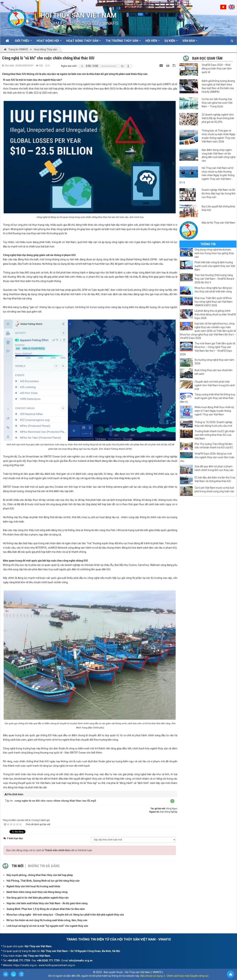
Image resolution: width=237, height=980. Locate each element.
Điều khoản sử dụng (151, 976)
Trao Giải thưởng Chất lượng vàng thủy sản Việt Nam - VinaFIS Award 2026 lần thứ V (214, 279)
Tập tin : (51, 801)
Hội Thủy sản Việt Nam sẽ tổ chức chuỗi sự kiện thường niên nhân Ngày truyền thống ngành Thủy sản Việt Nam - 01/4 (207, 175)
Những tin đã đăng (44, 866)
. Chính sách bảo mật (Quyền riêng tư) (187, 976)
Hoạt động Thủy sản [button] (84, 42)
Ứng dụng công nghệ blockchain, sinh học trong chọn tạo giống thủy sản (214, 253)
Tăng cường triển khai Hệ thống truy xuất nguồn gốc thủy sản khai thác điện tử (208, 398)
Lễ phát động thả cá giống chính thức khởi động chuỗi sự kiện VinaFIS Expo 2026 (215, 314)
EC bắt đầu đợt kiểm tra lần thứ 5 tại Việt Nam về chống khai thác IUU (215, 479)
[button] (172, 801)
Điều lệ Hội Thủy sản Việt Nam (218, 223)
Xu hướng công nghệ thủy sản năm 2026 (214, 362)
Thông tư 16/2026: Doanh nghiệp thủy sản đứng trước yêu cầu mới (213, 424)
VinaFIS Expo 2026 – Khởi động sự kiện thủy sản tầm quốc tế (217, 69)
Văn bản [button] (190, 42)
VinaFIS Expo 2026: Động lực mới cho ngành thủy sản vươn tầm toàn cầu (207, 457)
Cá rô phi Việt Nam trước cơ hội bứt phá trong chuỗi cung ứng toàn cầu (214, 490)
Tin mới (18, 866)
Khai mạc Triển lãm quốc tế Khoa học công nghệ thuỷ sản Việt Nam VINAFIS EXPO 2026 (214, 302)
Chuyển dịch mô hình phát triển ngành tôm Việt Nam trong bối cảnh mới (215, 385)
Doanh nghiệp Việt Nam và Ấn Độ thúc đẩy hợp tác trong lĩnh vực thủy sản (219, 193)
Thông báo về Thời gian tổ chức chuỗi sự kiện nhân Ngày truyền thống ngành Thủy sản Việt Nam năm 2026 (219, 136)
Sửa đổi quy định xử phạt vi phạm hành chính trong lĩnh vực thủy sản (214, 468)
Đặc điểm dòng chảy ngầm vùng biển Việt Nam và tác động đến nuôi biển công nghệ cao (219, 155)
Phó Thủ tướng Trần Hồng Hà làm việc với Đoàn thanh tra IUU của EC (214, 446)
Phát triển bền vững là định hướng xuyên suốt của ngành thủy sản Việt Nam (215, 266)
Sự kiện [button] (171, 42)
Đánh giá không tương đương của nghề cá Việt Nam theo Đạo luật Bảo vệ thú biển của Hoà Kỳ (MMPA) (218, 86)
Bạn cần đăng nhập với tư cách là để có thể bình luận (49, 850)
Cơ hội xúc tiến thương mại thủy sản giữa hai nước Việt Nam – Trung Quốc (217, 103)
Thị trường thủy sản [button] (123, 42)
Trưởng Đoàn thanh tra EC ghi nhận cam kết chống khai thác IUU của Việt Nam (215, 435)
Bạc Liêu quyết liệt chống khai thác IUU (218, 208)
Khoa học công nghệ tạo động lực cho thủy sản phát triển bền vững (213, 290)
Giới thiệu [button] (23, 42)
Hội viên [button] (153, 42)
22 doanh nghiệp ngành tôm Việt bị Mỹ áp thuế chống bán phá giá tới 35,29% (218, 118)
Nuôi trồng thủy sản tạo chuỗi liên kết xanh (214, 372)
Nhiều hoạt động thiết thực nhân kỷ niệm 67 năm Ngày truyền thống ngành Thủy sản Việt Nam (214, 411)
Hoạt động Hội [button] (49, 42)
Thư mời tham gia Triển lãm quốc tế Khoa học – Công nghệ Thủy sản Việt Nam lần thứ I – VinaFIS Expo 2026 (208, 349)
